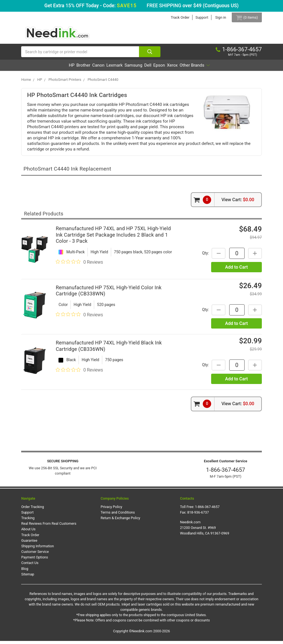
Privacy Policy (111, 510)
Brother (62, 68)
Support (197, 17)
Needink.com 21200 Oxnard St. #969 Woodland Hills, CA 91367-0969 (205, 531)
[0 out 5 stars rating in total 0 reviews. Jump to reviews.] (79, 265)
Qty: (202, 256)
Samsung (133, 68)
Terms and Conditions (118, 516)
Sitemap (28, 577)
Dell (154, 68)
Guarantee (29, 544)
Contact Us (30, 566)
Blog (25, 572)
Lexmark (107, 68)
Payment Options (35, 561)
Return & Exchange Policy (120, 521)
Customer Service (35, 555)
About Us (28, 532)
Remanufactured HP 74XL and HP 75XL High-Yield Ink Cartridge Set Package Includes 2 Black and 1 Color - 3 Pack (113, 238)
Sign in (216, 17)
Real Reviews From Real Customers (49, 527)
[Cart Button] (244, 17)
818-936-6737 (198, 516)
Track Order (175, 17)
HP (43, 68)
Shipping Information (37, 549)
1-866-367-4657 (226, 473)
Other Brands (222, 68)
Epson (172, 68)
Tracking (28, 521)
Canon (84, 68)
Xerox (192, 68)
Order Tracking (33, 510)
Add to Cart (236, 270)
